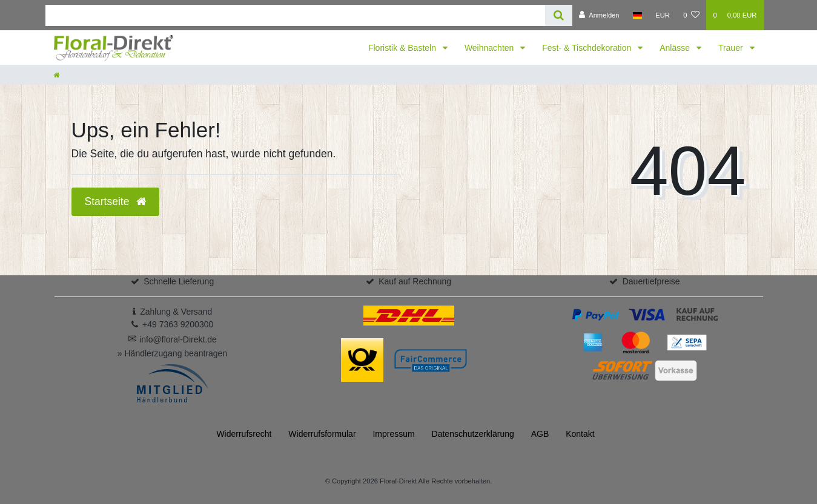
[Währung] (663, 15)
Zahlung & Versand (176, 312)
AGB (540, 434)
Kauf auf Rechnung (415, 281)
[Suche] (559, 15)
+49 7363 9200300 (178, 324)
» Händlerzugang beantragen (172, 353)
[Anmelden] (599, 15)
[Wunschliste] (691, 15)
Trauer (732, 48)
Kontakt (580, 434)
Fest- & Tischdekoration (588, 48)
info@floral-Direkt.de (172, 339)
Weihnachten (490, 48)
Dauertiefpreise (651, 281)
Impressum (393, 434)
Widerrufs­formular (322, 434)
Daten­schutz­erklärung (473, 434)
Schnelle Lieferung (179, 281)
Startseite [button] (116, 201)
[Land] (637, 15)
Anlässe (676, 48)
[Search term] (295, 15)
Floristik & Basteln (403, 48)
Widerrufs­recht (244, 434)
